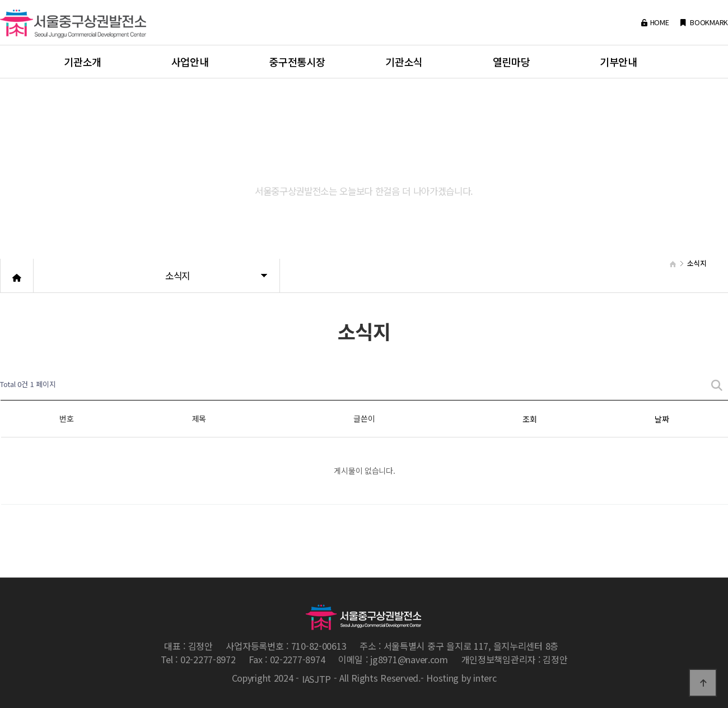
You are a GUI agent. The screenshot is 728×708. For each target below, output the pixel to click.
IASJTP (316, 679)
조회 (529, 419)
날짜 (662, 419)
